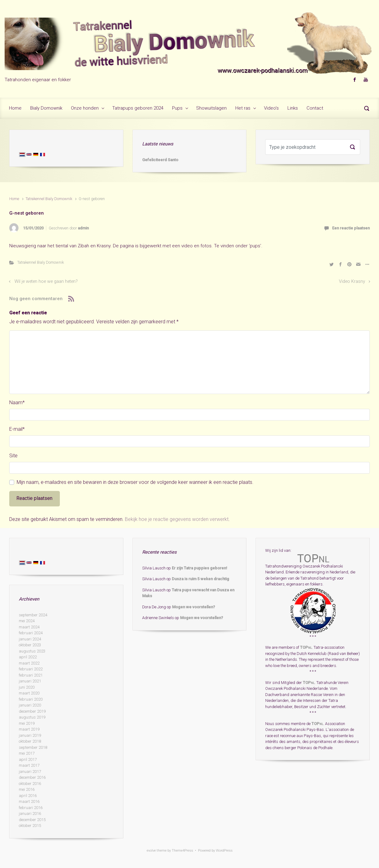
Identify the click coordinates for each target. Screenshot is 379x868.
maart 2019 (29, 729)
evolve (151, 851)
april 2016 (28, 796)
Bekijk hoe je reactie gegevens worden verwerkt (177, 519)
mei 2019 (27, 723)
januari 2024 (30, 639)
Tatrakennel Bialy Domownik (49, 199)
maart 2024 (29, 627)
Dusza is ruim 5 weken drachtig (200, 579)
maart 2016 (29, 801)
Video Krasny (352, 281)
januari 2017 (30, 772)
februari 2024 (31, 633)
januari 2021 (30, 681)
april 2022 (28, 657)
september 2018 (33, 747)
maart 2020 (29, 693)
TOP (306, 647)
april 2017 (28, 759)
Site (13, 456)
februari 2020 (31, 699)
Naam (17, 403)
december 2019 (32, 711)
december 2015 (32, 820)
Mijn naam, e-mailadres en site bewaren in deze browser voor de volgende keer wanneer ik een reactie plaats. (135, 482)
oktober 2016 (30, 784)
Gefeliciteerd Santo (160, 160)
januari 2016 (30, 813)
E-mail (17, 429)
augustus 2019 (32, 717)
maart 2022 (29, 663)
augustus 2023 (32, 651)
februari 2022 (31, 669)
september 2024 (33, 615)
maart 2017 (29, 765)
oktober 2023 (30, 645)
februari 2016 (31, 808)
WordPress (224, 851)
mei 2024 (27, 621)
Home (14, 199)
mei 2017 (27, 753)
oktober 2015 (30, 826)
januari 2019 (30, 735)
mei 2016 (27, 789)
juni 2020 (27, 687)
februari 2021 (31, 675)
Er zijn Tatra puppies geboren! (200, 568)
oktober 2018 (30, 741)
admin (83, 228)
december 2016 (32, 777)
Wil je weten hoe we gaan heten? (46, 281)
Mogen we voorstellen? (194, 607)
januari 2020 (30, 705)
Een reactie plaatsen (351, 228)
